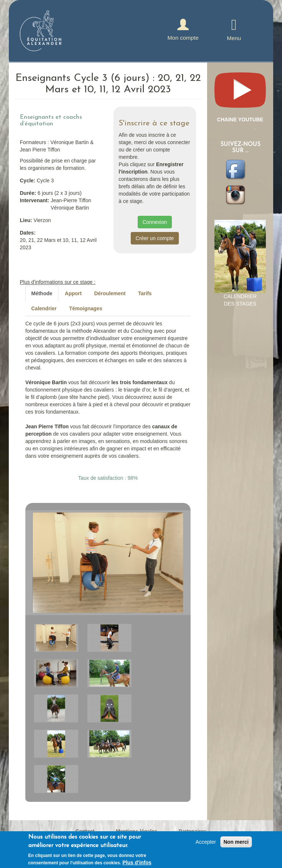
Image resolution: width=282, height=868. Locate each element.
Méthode (42, 293)
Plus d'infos (137, 862)
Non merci (236, 842)
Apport (73, 293)
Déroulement (110, 293)
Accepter (206, 842)
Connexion (155, 222)
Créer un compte (155, 238)
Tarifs (145, 293)
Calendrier (44, 308)
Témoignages (86, 308)
